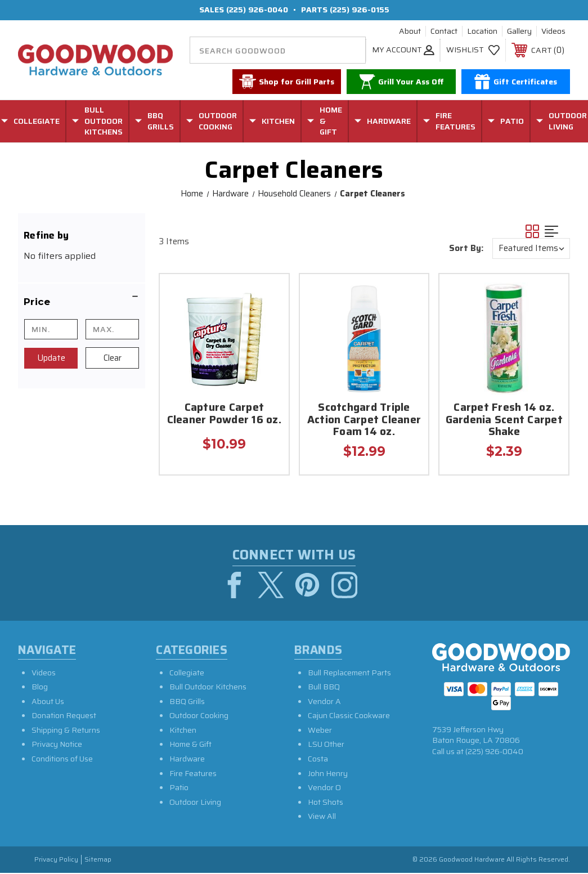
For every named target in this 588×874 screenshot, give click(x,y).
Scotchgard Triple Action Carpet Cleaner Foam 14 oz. (364, 420)
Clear (113, 358)
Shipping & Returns (66, 732)
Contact (444, 32)
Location (482, 32)
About (410, 32)
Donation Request (64, 717)
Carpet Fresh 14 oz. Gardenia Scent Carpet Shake (504, 420)
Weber (320, 732)
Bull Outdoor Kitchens (208, 688)
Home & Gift (190, 746)
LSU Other (326, 746)
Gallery (519, 32)
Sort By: (466, 248)
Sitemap (98, 861)
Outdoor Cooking (199, 717)
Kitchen (183, 732)
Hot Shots (326, 804)
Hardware (187, 760)
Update (51, 358)
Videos (553, 32)
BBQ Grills (187, 703)
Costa (318, 760)
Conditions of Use (62, 760)
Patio (179, 789)
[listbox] (531, 248)
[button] (82, 302)
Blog (40, 688)
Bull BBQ (324, 688)
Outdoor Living (195, 804)
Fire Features (193, 775)
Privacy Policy (56, 861)
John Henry (328, 775)
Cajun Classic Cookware (349, 717)
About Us (48, 703)
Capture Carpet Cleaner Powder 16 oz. (224, 414)
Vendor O (324, 789)
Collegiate (187, 674)
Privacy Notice (57, 746)
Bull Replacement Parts (349, 674)
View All (322, 818)
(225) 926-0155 (360, 10)
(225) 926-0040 (257, 10)
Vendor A (324, 703)
